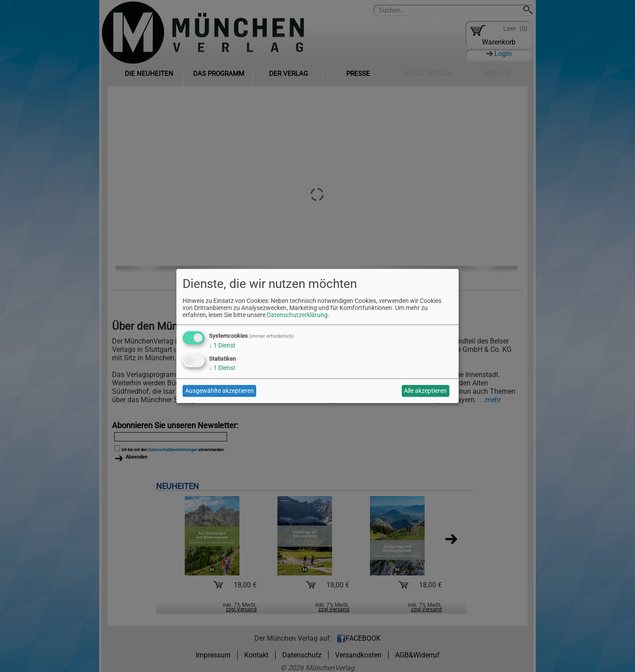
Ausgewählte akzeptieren (220, 391)
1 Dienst (222, 345)
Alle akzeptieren (425, 391)
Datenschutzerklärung (297, 315)
